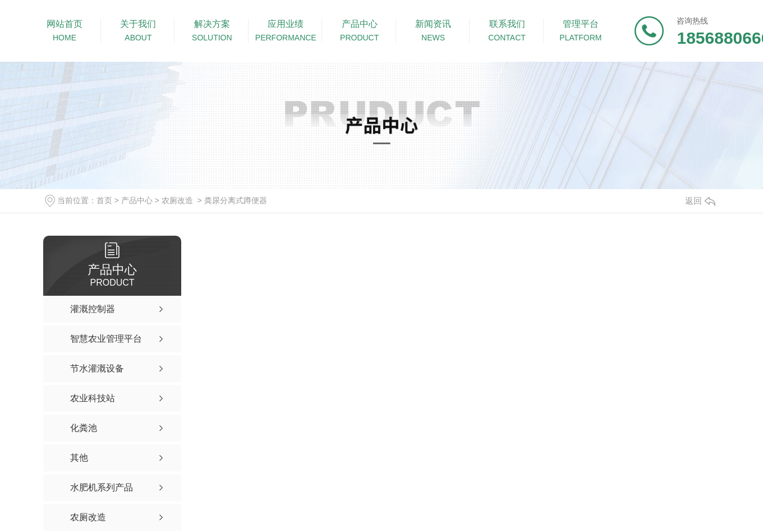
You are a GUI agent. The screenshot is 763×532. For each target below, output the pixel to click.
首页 (104, 200)
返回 (700, 201)
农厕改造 (177, 200)
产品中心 (137, 200)
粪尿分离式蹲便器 (236, 200)
